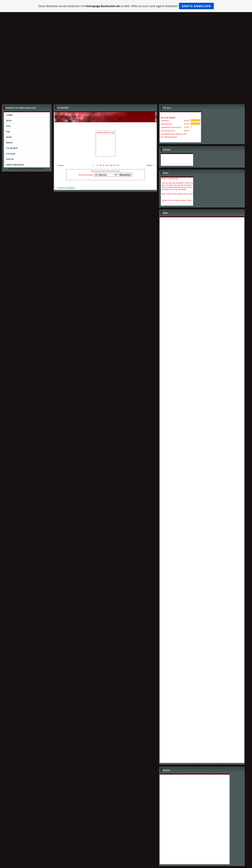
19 (103, 165)
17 (97, 165)
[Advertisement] (126, 73)
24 (118, 165)
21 (109, 165)
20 (106, 165)
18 (100, 165)
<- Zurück (60, 165)
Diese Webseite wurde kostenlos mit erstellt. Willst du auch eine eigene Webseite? (126, 6)
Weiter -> (151, 165)
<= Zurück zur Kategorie (65, 188)
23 (115, 165)
